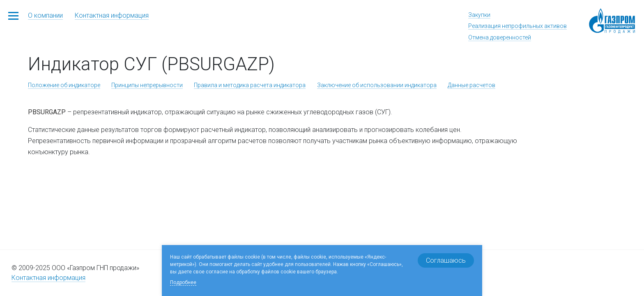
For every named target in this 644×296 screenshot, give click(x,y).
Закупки (479, 15)
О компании (45, 16)
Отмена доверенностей (500, 37)
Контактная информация (112, 16)
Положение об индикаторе (64, 85)
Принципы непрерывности (147, 85)
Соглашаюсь (446, 260)
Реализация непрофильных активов (517, 26)
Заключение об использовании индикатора (377, 85)
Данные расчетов (471, 85)
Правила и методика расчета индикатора (250, 85)
